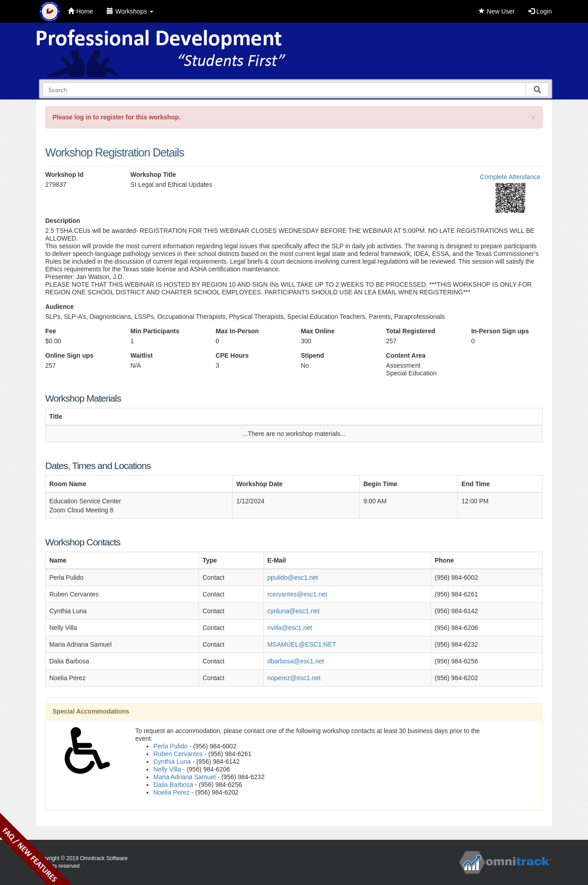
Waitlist (141, 355)
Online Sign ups (69, 355)
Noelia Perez (171, 792)
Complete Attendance (510, 177)
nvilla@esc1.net (290, 628)
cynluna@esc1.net (293, 611)
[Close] (533, 117)
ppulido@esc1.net (293, 577)
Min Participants (155, 331)
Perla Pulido (171, 746)
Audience (59, 307)
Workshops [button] (130, 11)
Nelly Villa (167, 769)
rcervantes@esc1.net (297, 594)
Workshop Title (153, 175)
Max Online (318, 331)
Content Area (405, 355)
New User (496, 11)
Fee (51, 331)
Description (63, 221)
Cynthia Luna (172, 762)
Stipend (312, 355)
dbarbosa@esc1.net (296, 661)
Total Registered (410, 331)
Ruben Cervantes (178, 754)
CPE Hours (232, 355)
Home (81, 11)
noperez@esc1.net (294, 678)
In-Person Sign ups (500, 331)
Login (540, 11)
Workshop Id (64, 175)
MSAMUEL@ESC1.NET (302, 644)
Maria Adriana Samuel (185, 777)
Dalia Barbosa (173, 785)
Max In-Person (237, 331)
